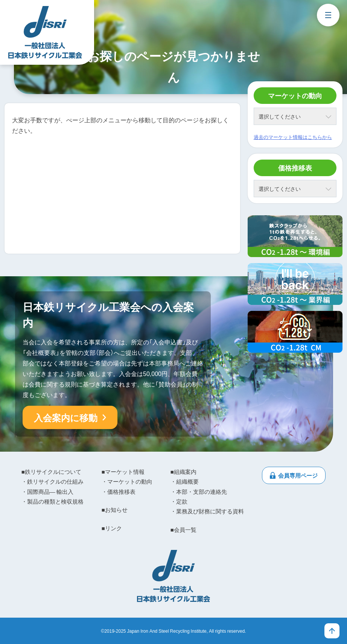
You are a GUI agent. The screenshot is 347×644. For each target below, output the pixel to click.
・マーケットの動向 (127, 481)
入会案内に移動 (66, 417)
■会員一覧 (183, 530)
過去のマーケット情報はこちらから (293, 137)
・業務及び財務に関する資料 (207, 511)
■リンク (112, 528)
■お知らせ (115, 510)
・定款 (179, 501)
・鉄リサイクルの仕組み (53, 481)
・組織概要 (185, 481)
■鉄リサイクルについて (51, 472)
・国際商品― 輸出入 (47, 492)
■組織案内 (183, 472)
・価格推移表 (119, 492)
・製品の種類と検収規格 (53, 501)
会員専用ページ (298, 475)
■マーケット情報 (123, 472)
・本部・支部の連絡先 (199, 492)
